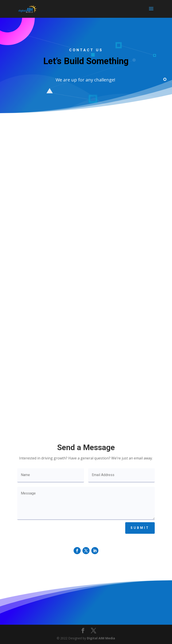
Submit (140, 528)
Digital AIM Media (101, 638)
